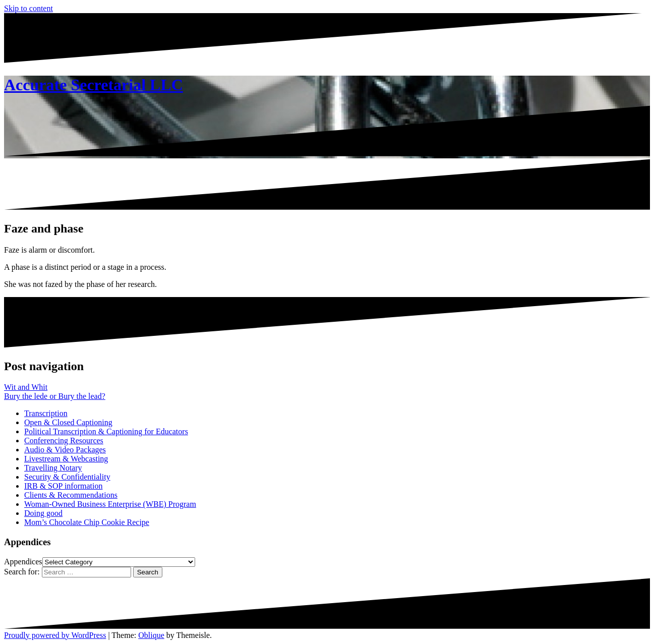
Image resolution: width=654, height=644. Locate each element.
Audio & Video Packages (65, 450)
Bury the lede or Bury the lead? (55, 396)
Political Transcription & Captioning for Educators (106, 431)
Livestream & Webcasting (66, 459)
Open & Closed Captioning (68, 422)
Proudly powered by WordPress (55, 635)
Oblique (151, 635)
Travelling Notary (53, 468)
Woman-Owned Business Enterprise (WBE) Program (110, 504)
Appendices (23, 562)
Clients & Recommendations (71, 495)
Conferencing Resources (64, 441)
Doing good (43, 513)
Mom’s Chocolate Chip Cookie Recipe (87, 522)
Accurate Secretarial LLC (94, 85)
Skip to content (28, 8)
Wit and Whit (26, 387)
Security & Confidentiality (67, 477)
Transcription (46, 413)
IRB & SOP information (63, 486)
